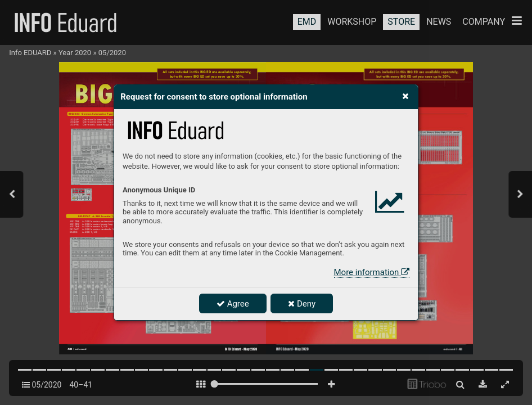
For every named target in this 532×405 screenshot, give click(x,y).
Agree (233, 304)
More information (372, 272)
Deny (302, 304)
